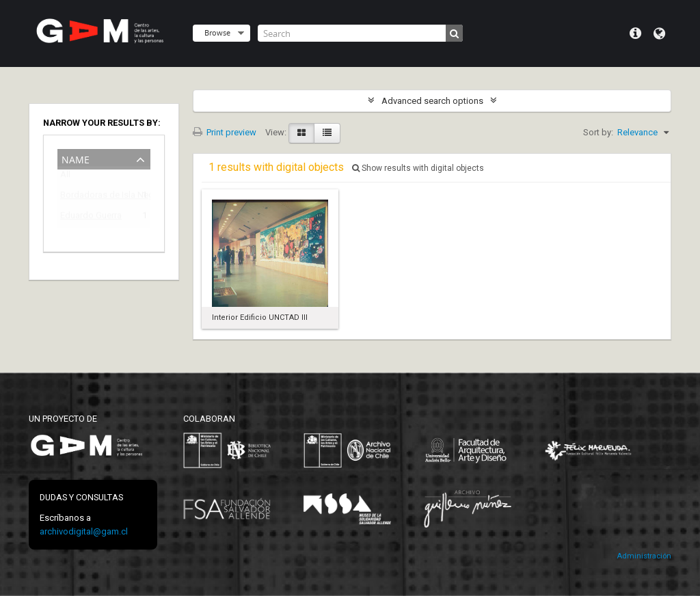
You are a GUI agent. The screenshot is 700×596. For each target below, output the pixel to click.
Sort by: (598, 132)
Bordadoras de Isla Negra (94, 197)
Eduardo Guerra (91, 218)
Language (659, 33)
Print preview (225, 132)
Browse (217, 32)
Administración (644, 556)
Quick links (635, 33)
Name (76, 158)
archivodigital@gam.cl (84, 531)
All (65, 177)
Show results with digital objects (418, 168)
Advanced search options (432, 101)
